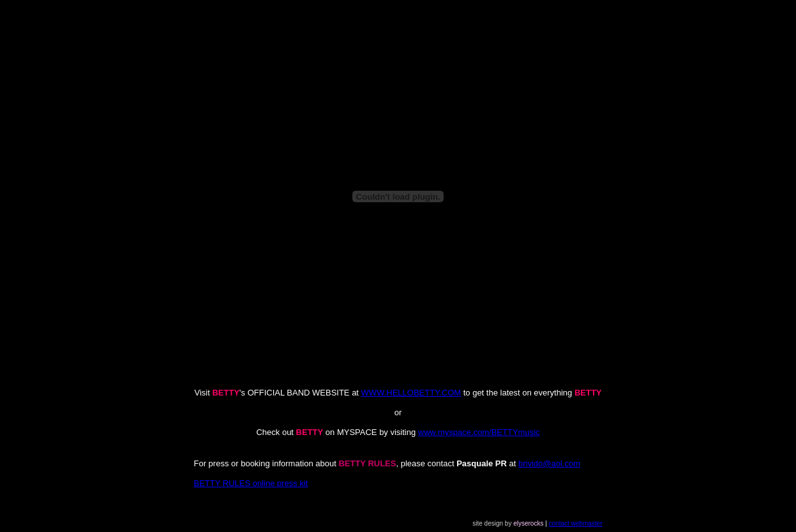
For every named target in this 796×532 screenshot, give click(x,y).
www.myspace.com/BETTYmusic (479, 432)
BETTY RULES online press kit (251, 483)
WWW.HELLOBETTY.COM (411, 393)
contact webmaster (576, 523)
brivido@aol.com (549, 463)
